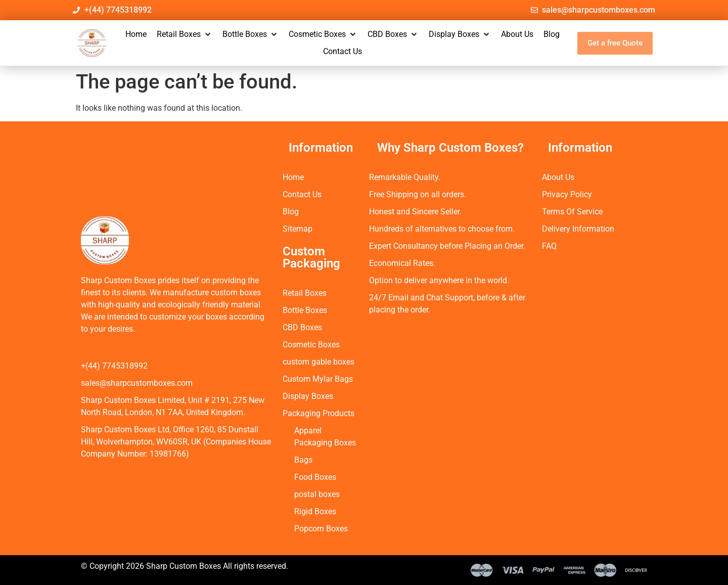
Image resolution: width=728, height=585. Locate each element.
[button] (185, 34)
